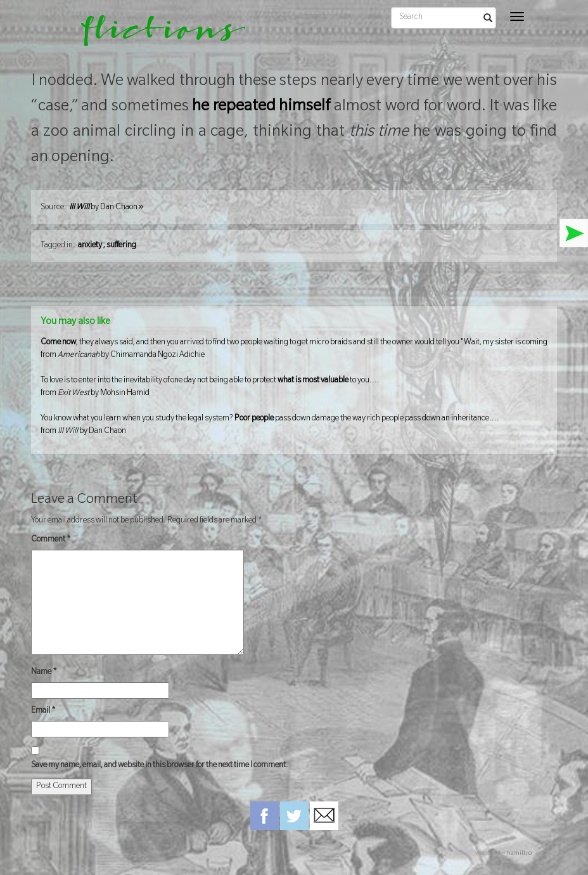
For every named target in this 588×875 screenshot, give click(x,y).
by (106, 208)
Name (44, 673)
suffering (121, 246)
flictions (154, 35)
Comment (51, 540)
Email (43, 711)
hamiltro (519, 854)
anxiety (90, 246)
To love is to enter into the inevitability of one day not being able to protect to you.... (294, 388)
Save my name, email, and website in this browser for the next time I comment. (160, 766)
